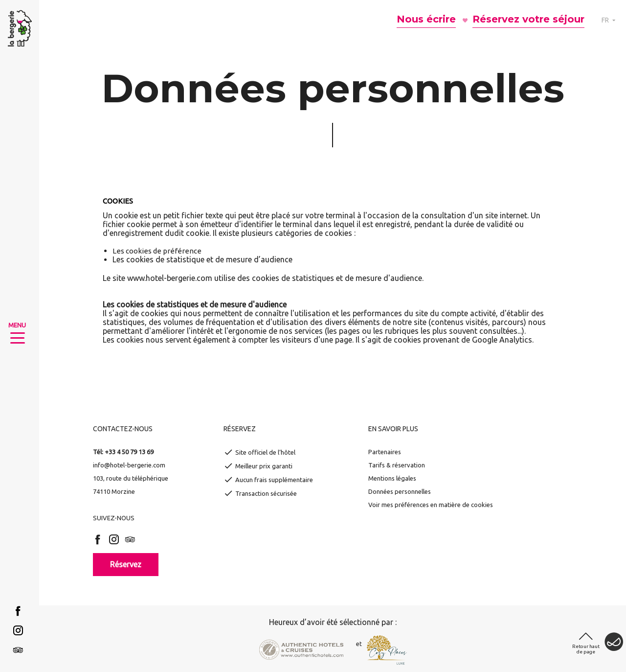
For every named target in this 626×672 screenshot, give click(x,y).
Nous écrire (426, 19)
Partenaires (385, 452)
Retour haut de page (586, 649)
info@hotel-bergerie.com (129, 465)
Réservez (126, 564)
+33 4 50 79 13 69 (129, 452)
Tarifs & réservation (397, 465)
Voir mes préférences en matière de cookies (431, 505)
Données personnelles (400, 491)
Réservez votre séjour (528, 19)
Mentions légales (392, 478)
